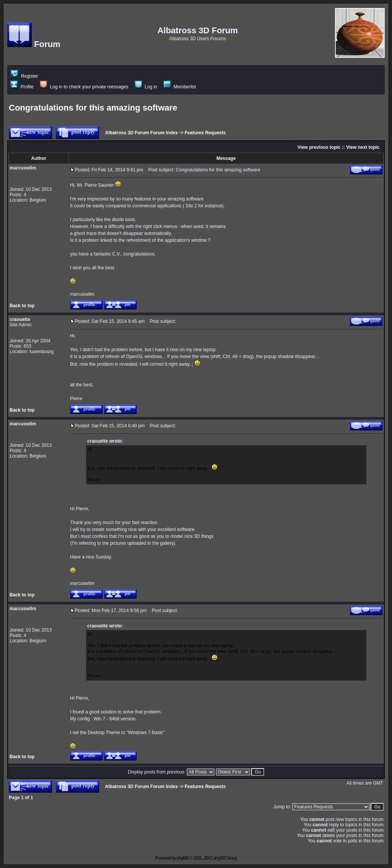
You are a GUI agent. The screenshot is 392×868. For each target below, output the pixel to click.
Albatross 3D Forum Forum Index (142, 133)
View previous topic (319, 147)
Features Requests (205, 133)
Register (24, 76)
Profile (22, 87)
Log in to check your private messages (84, 87)
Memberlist (180, 87)
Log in (146, 87)
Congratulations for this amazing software (93, 108)
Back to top (22, 306)
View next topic (363, 147)
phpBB (182, 858)
